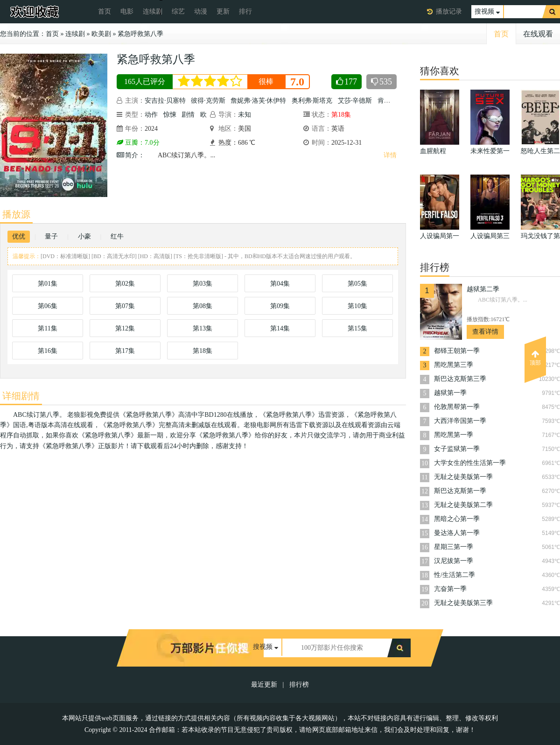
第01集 (48, 284)
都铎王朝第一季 (457, 351)
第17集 (125, 351)
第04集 (280, 284)
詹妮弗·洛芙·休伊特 (258, 101)
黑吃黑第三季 (454, 365)
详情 (390, 155)
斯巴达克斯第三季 (460, 379)
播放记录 (449, 11)
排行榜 (299, 685)
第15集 (357, 328)
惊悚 (170, 115)
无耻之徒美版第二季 (463, 505)
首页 (105, 11)
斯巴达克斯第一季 (460, 491)
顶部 (535, 358)
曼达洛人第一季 (457, 533)
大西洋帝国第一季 (460, 421)
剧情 (188, 115)
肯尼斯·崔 (392, 101)
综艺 (178, 11)
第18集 (203, 351)
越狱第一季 (450, 393)
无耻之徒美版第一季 (463, 477)
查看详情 (485, 332)
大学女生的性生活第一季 (470, 463)
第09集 (280, 306)
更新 (223, 11)
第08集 (203, 306)
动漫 (201, 11)
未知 (245, 115)
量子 (51, 236)
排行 (245, 11)
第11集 (47, 328)
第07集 (125, 306)
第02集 (125, 284)
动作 (151, 115)
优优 (19, 236)
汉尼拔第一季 (454, 561)
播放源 (16, 214)
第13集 (203, 328)
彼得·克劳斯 (208, 101)
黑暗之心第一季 (457, 519)
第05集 (357, 284)
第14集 (280, 328)
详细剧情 (21, 396)
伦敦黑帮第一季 (457, 407)
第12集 (125, 328)
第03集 (203, 284)
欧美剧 (101, 34)
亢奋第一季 (450, 589)
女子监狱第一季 (457, 449)
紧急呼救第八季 (140, 34)
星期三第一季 (454, 547)
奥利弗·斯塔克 (312, 101)
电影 (127, 11)
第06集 (48, 306)
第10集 (357, 306)
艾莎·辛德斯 (355, 101)
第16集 (48, 351)
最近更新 (264, 685)
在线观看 (538, 34)
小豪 (84, 236)
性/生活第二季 (455, 575)
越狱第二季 (483, 289)
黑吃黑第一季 (454, 435)
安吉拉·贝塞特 (165, 101)
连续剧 (153, 11)
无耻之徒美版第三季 (463, 603)
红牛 (117, 236)
